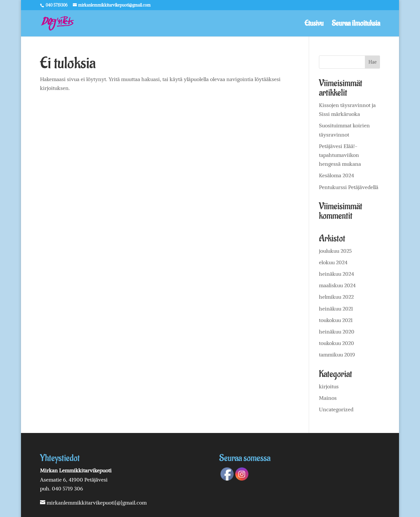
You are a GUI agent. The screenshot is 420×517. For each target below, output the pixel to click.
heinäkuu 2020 (337, 332)
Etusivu (314, 25)
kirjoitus (329, 386)
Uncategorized (336, 409)
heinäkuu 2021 (336, 309)
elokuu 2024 (333, 262)
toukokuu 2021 (336, 320)
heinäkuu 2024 (336, 274)
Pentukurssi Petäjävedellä (349, 187)
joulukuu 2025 (335, 251)
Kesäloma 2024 (336, 175)
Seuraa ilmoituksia (356, 25)
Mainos (328, 398)
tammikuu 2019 (337, 355)
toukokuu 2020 (336, 343)
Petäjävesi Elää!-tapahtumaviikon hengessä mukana (340, 155)
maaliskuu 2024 (337, 285)
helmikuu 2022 (336, 297)
